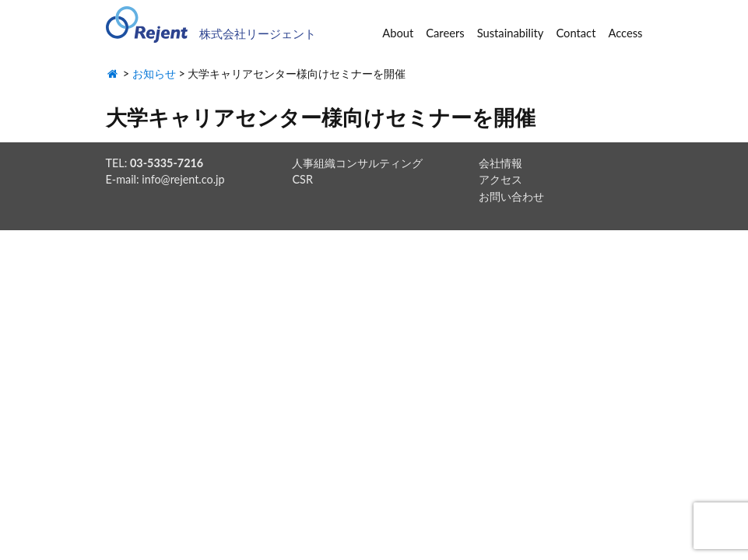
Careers (445, 33)
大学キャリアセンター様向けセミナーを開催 (321, 117)
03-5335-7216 (167, 163)
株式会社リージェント (258, 33)
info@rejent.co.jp (183, 179)
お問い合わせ (511, 196)
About (398, 33)
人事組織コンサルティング (357, 163)
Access (625, 33)
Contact (576, 33)
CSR (302, 179)
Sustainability (511, 33)
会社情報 (500, 163)
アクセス (500, 179)
